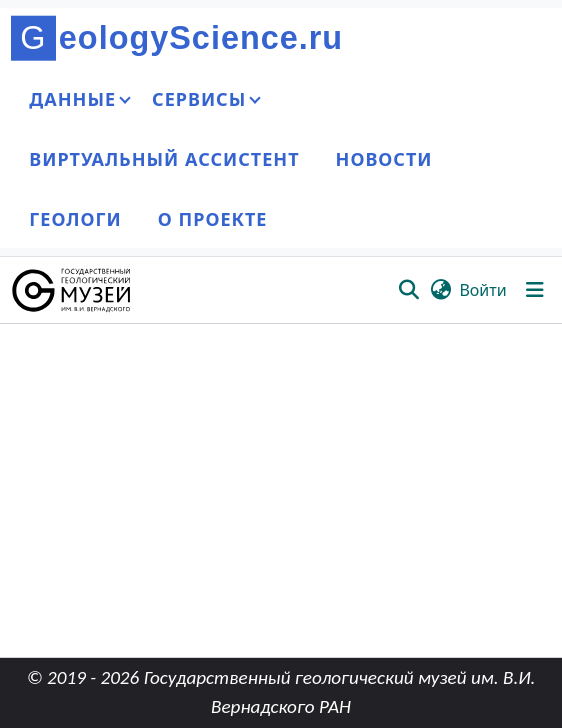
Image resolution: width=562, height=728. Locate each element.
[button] (72, 290)
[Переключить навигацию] (535, 290)
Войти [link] (482, 290)
